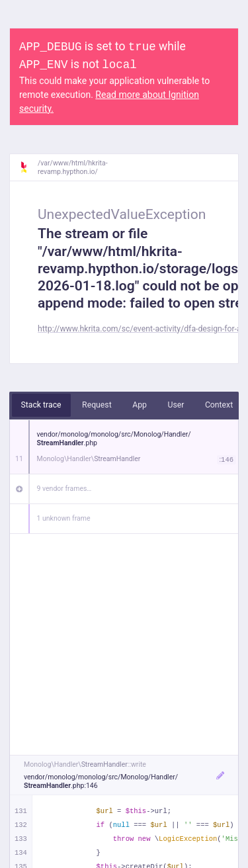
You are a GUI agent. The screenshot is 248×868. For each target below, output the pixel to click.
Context (219, 405)
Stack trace (41, 405)
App (140, 405)
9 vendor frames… (64, 489)
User (176, 405)
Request (97, 405)
